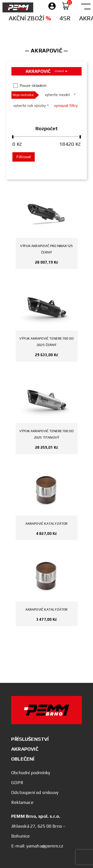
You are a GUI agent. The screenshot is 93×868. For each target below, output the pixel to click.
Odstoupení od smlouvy (35, 792)
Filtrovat (24, 157)
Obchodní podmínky (31, 773)
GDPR (17, 782)
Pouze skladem (33, 86)
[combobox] (59, 94)
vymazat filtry (66, 106)
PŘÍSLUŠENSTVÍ (30, 739)
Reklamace (22, 802)
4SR (65, 18)
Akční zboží (30, 18)
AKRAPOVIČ (25, 749)
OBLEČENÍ (23, 759)
